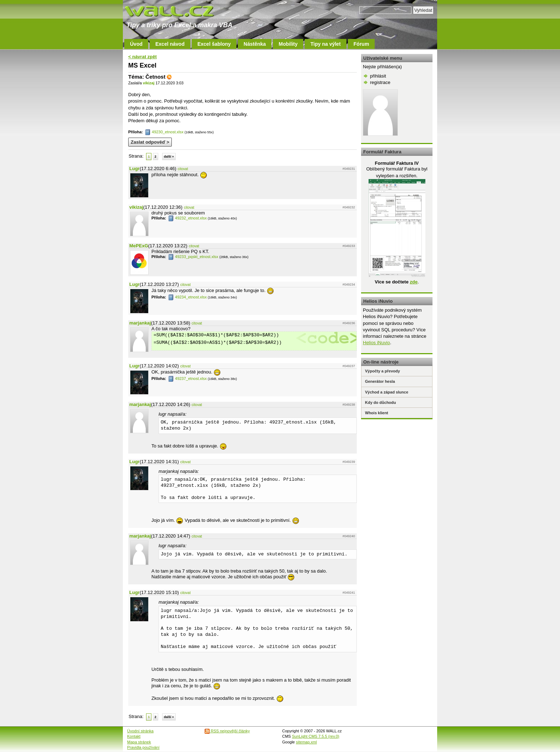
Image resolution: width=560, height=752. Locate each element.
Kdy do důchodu (381, 402)
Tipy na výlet (326, 44)
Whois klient (377, 413)
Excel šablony (214, 44)
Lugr (134, 169)
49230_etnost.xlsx (164, 132)
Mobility (288, 44)
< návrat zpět (142, 57)
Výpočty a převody (382, 371)
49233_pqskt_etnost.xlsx (193, 257)
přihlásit (378, 76)
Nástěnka (255, 44)
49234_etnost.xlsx (187, 297)
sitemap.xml (307, 742)
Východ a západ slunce (387, 392)
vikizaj (149, 83)
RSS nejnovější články (227, 731)
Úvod (136, 44)
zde (414, 282)
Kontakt (134, 736)
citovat (183, 169)
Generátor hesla (380, 381)
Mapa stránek (139, 742)
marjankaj (140, 323)
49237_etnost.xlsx (187, 379)
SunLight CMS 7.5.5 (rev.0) (316, 736)
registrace (380, 82)
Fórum (361, 44)
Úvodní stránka (140, 731)
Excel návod (170, 44)
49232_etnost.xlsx (187, 218)
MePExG (139, 246)
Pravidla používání (143, 747)
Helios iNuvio (376, 343)
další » (169, 157)
